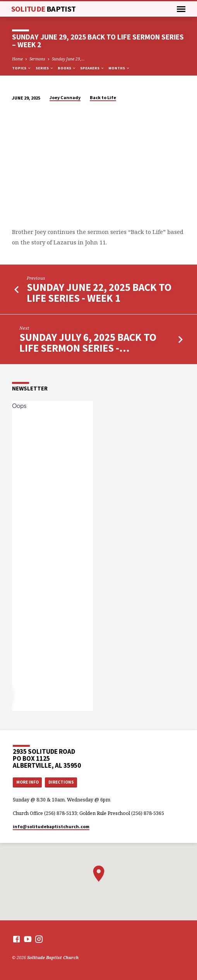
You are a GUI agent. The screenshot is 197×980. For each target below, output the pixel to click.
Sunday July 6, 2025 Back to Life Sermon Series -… (88, 343)
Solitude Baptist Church (53, 957)
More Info (27, 782)
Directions (61, 782)
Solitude (44, 9)
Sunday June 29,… (68, 59)
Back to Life (103, 97)
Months (119, 68)
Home (17, 59)
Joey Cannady (65, 97)
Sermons (37, 59)
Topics (22, 68)
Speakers (92, 68)
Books (67, 68)
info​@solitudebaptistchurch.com (51, 826)
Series (45, 68)
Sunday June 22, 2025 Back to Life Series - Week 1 (99, 293)
